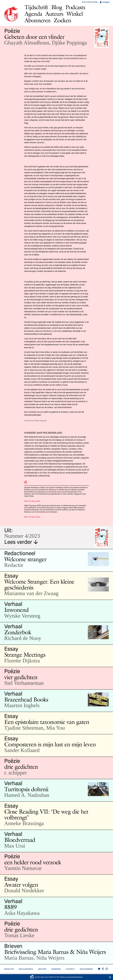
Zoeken (62, 20)
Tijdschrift (36, 7)
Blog (57, 7)
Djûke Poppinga (69, 43)
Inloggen (105, 2)
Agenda (33, 14)
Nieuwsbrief (86, 969)
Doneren (56, 969)
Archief (42, 969)
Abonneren (38, 20)
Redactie (9, 969)
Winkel (75, 14)
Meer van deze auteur (32, 501)
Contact (70, 969)
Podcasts (75, 7)
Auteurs (54, 14)
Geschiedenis (26, 969)
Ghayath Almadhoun (27, 43)
